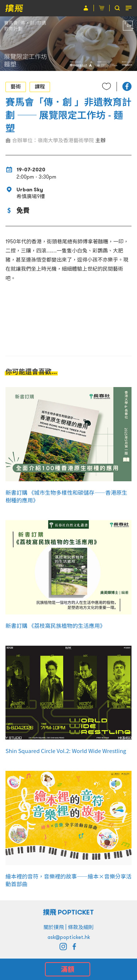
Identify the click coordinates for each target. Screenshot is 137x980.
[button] (127, 86)
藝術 (16, 87)
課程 (40, 87)
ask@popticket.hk (69, 937)
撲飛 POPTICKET (68, 912)
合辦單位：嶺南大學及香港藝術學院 (53, 140)
